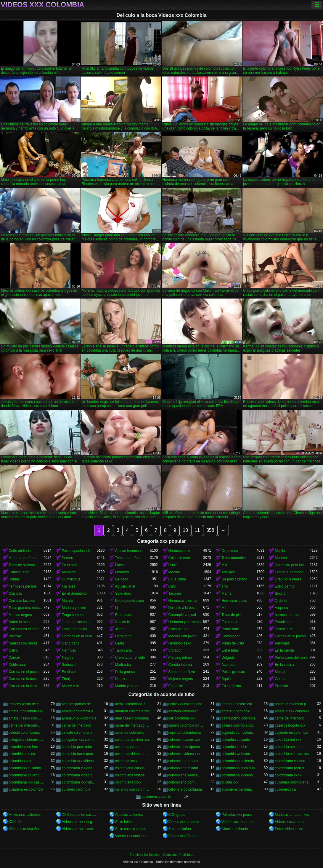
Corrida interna (180, 665)
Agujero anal (125, 586)
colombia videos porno (133, 754)
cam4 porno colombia (238, 718)
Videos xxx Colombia (42, 5)
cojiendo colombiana (185, 733)
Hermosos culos (234, 601)
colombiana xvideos (237, 775)
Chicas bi (122, 622)
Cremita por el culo (130, 658)
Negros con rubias (23, 643)
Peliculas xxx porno (237, 815)
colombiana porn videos (292, 768)
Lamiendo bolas (74, 629)
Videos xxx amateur (184, 822)
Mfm (225, 608)
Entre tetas (230, 650)
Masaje (281, 672)
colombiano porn (182, 782)
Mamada (69, 572)
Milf (224, 565)
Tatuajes (228, 572)
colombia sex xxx (22, 754)
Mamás (68, 601)
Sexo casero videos (131, 829)
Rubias (14, 579)
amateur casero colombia (239, 704)
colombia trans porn (77, 754)
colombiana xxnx (288, 775)
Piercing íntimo (180, 658)
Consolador (230, 636)
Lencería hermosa (289, 572)
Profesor (281, 686)
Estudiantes (284, 622)
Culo (172, 586)
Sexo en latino (180, 829)
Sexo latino (124, 822)
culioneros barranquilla (239, 789)
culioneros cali (286, 789)
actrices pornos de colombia (79, 704)
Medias (174, 572)
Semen (68, 558)
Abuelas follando (235, 829)
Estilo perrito (285, 586)
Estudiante (230, 622)
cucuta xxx (230, 782)
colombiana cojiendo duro (292, 761)
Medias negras (20, 615)
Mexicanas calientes (25, 815)
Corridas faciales (22, 601)
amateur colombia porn (292, 704)
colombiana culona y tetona (133, 768)
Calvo (13, 650)
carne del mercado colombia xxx (26, 725)
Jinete (120, 629)
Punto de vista (233, 643)
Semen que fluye (182, 672)
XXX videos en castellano (79, 815)
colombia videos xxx (184, 754)
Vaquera (281, 608)
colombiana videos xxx (133, 775)
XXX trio (15, 822)
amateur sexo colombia (26, 718)
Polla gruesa (125, 672)
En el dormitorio (74, 593)
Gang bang (71, 643)
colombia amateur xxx (132, 740)
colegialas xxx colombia (79, 740)
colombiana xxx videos (79, 782)
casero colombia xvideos (186, 725)
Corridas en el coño (24, 629)
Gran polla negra (288, 579)
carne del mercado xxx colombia (133, 725)
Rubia (173, 565)
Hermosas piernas (183, 601)
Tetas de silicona (22, 565)
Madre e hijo (72, 686)
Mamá (226, 593)
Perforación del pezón (292, 658)
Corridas (15, 593)
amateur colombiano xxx (186, 711)
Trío (225, 586)
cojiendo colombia (129, 733)
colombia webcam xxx (292, 754)
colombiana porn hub (238, 768)
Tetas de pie (231, 615)
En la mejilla (284, 650)
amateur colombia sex (26, 711)
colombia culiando (236, 740)
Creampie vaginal (182, 615)
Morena (281, 558)
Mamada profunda (23, 558)
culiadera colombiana (291, 782)
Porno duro (230, 629)
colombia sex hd (234, 747)
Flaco (119, 565)
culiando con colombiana (133, 789)
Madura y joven (74, 608)
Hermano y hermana (185, 622)
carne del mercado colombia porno (292, 718)
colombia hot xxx (288, 740)
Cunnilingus (71, 579)
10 (185, 530)
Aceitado (228, 665)
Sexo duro (123, 593)
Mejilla (280, 551)
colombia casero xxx (185, 740)
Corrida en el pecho (290, 636)
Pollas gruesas (233, 672)
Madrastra (123, 665)
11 (197, 530)
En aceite (176, 686)
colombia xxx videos (78, 761)
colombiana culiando (25, 768)
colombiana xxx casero (26, 782)
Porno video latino (289, 829)
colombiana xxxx (128, 782)
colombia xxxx (126, 761)
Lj (116, 608)
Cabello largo (19, 572)
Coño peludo (179, 629)
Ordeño (281, 601)
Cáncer (14, 658)
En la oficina (231, 686)
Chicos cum (284, 629)
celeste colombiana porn (79, 733)
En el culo (70, 672)
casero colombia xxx (238, 725)
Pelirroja (15, 636)
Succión (281, 593)
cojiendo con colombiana (239, 733)
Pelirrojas (282, 643)
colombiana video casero (79, 775)
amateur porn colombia (239, 711)
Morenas (122, 572)
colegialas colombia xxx (26, 740)
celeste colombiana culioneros (26, 733)
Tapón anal (124, 650)
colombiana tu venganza (26, 775)
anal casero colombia (132, 718)
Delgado (122, 579)
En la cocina (284, 665)
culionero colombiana (185, 789)
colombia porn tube (77, 747)
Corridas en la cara (77, 636)
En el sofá (70, 565)
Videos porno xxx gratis (79, 822)
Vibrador (175, 650)
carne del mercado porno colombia (79, 725)
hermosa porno (287, 615)
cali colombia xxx (182, 718)
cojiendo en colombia (291, 733)
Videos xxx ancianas (131, 836)
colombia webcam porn (239, 754)
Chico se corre (180, 558)
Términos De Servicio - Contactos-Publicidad (161, 855)
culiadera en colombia (26, 789)
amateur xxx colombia (79, 718)
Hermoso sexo (180, 643)
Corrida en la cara (23, 686)
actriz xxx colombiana (185, 704)
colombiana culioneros (79, 768)
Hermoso (69, 650)
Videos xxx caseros (290, 822)
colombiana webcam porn (186, 775)
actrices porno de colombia (26, 704)
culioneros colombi (156, 797)
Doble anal (17, 665)
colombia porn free (23, 747)
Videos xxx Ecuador (184, 836)
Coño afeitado (20, 551)
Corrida (281, 679)
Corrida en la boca (23, 679)
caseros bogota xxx (290, 725)
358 (210, 530)
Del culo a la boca (183, 608)
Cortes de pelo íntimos (292, 565)
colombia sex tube (289, 747)
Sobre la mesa (20, 622)
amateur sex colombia (292, 711)
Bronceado (124, 615)
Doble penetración (130, 601)
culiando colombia (76, 789)
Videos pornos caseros (79, 829)
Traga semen (72, 615)
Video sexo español (24, 829)
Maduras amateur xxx (292, 815)
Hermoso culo (179, 551)
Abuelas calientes (129, 815)
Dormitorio (123, 636)
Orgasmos (230, 551)
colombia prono (127, 747)
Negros (68, 658)
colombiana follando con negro (186, 768)
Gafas (120, 643)
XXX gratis (177, 815)
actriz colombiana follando (133, 704)
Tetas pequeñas (128, 558)
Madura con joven (183, 636)
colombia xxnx (20, 761)
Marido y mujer (127, 686)
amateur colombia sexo (79, 711)
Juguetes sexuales (77, 622)
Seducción (70, 665)
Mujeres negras (181, 679)
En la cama (177, 579)
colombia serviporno (184, 747)
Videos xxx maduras (237, 822)
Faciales (69, 586)
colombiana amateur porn (186, 761)
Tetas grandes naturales (26, 608)
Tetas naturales (233, 558)
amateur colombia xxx (132, 711)
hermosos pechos (23, 586)
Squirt (226, 679)
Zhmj (66, 679)
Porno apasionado (76, 551)
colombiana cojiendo (238, 761)
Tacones (175, 593)
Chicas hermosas (129, 551)
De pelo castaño (234, 579)
